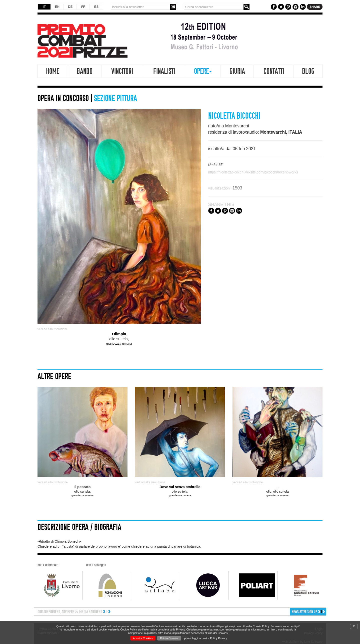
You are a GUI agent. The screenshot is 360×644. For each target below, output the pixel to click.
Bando (85, 71)
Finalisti (164, 71)
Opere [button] (203, 71)
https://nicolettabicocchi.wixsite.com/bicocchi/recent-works (253, 172)
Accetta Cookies (143, 638)
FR (83, 7)
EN (57, 7)
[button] (292, 612)
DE (70, 7)
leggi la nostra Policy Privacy (210, 638)
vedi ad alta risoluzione (53, 329)
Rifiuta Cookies (169, 638)
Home (53, 71)
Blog (308, 71)
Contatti (274, 71)
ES (96, 7)
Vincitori (122, 71)
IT (44, 7)
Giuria (237, 71)
